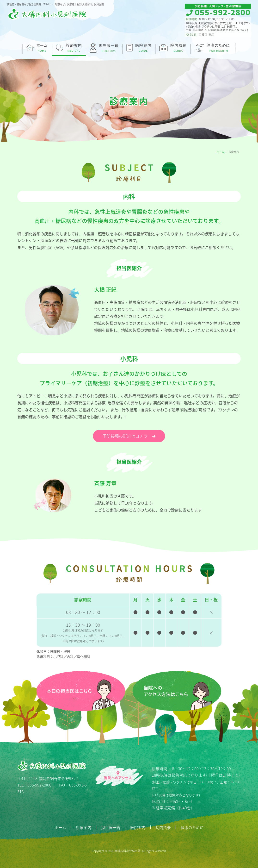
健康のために (192, 827)
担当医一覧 (111, 827)
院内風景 (163, 827)
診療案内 (84, 827)
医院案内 (138, 827)
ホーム (220, 152)
